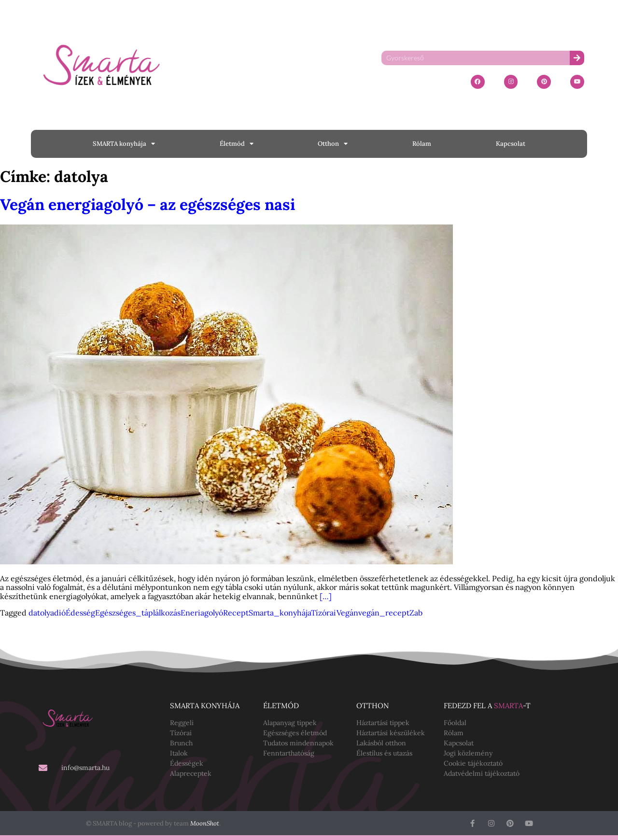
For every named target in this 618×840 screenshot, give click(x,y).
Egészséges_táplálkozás (138, 613)
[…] (326, 596)
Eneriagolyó (202, 613)
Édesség (80, 613)
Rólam (422, 144)
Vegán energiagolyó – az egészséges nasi (147, 204)
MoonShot (205, 823)
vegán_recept (384, 613)
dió (60, 613)
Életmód (237, 144)
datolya (41, 613)
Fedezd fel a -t (487, 706)
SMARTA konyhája (124, 144)
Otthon (333, 144)
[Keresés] (577, 58)
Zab (416, 613)
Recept (236, 613)
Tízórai (324, 613)
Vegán (347, 613)
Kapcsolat (511, 144)
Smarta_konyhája (280, 613)
